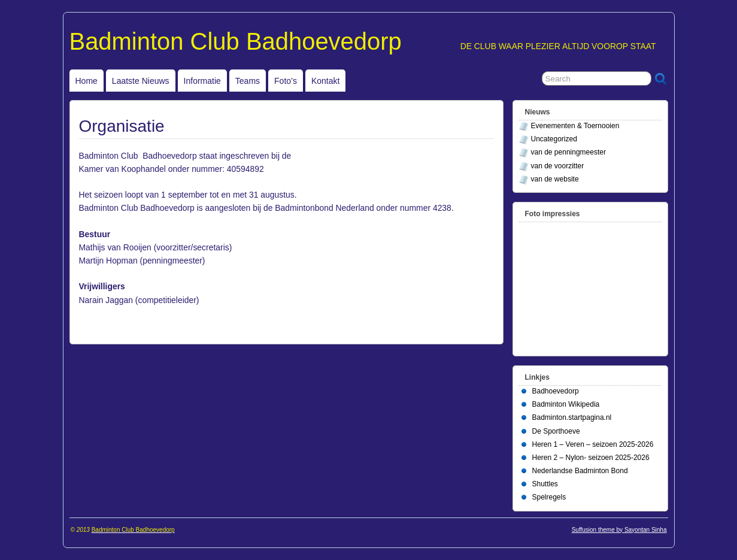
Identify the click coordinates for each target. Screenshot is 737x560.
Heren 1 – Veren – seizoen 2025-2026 (593, 444)
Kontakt (325, 81)
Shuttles (545, 484)
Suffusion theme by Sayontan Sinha (619, 530)
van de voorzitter (558, 166)
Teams (248, 81)
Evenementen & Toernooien (575, 126)
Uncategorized (554, 139)
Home (87, 81)
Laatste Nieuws (141, 81)
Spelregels (549, 497)
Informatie (202, 81)
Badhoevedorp (556, 391)
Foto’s (286, 81)
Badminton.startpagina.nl (572, 417)
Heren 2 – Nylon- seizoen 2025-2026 (591, 458)
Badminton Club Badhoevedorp (236, 41)
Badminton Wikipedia (566, 404)
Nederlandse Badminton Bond (580, 471)
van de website (555, 179)
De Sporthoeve (556, 431)
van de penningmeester (568, 152)
